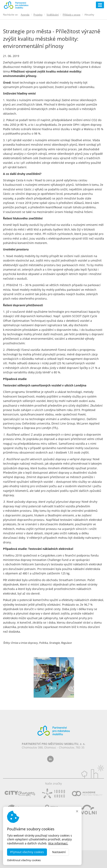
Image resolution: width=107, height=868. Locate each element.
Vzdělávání (53, 15)
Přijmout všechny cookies (27, 852)
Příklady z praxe (72, 15)
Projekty (38, 15)
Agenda (25, 15)
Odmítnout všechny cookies (24, 860)
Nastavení (59, 852)
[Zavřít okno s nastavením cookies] (77, 812)
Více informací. (58, 843)
